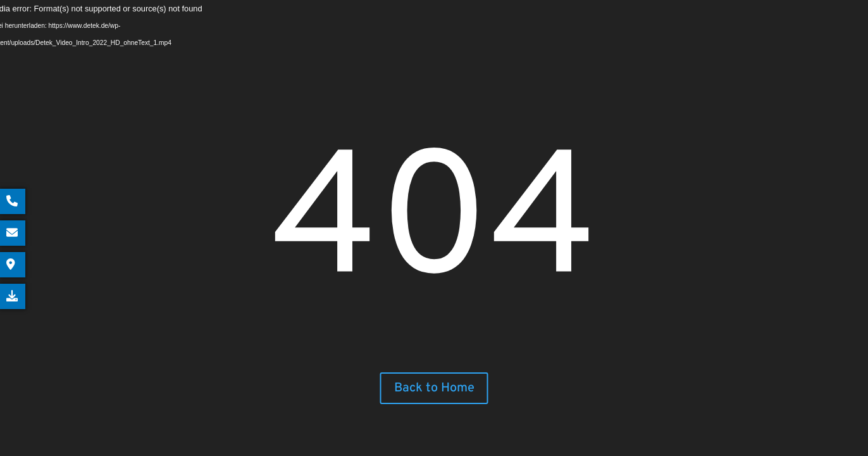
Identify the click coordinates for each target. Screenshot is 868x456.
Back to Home (434, 388)
